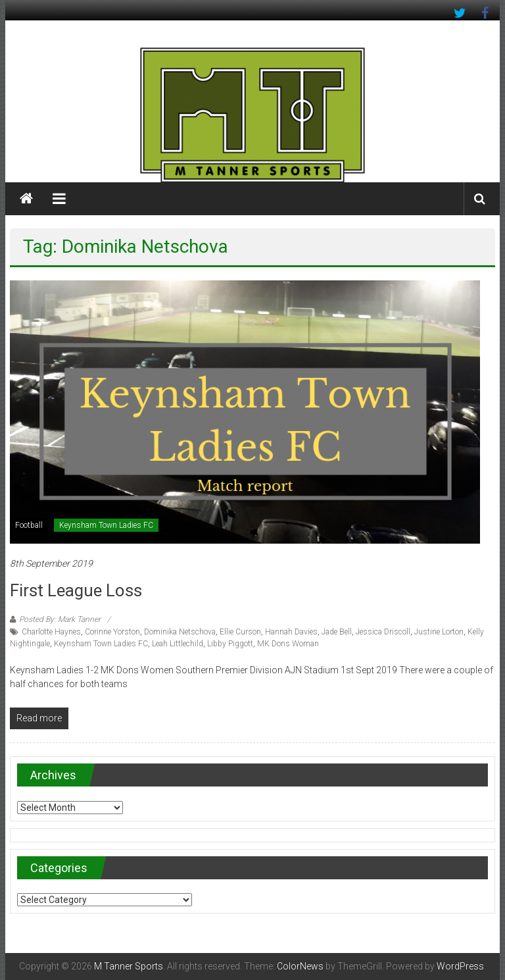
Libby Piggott (230, 644)
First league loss (76, 590)
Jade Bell (337, 632)
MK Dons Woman (288, 644)
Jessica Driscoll (383, 632)
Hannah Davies (291, 632)
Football (29, 525)
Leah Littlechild (178, 644)
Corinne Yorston (112, 632)
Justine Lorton (439, 632)
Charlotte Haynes (51, 632)
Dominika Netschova (180, 632)
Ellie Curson (240, 632)
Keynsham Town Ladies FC (106, 525)
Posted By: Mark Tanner (60, 619)
